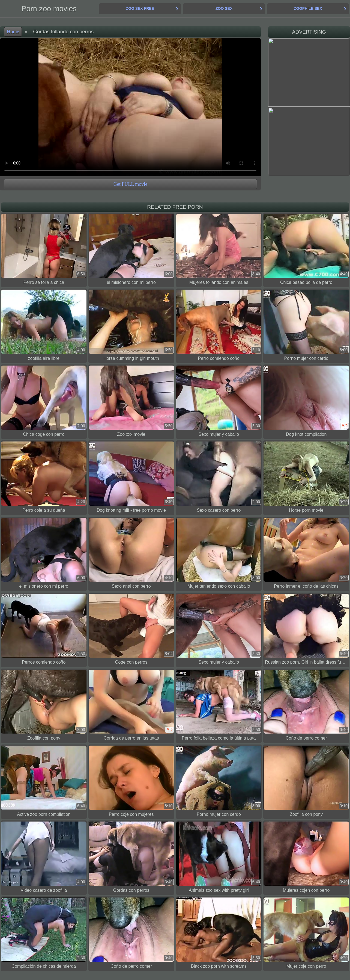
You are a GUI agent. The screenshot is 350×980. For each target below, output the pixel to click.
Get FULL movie (130, 184)
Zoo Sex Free (140, 8)
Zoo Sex (224, 8)
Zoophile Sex (308, 8)
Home (13, 32)
